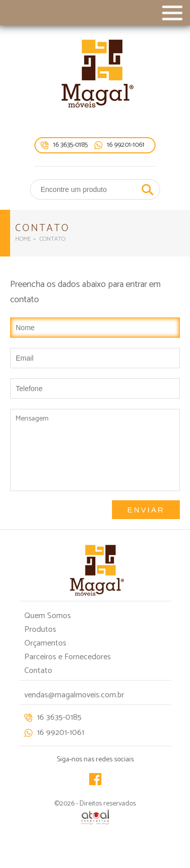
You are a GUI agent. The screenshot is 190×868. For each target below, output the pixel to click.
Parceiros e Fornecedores (68, 657)
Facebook (95, 779)
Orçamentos (45, 643)
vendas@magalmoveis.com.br (74, 695)
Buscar (147, 189)
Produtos (40, 630)
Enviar (146, 510)
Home (23, 239)
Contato (38, 671)
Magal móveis (95, 74)
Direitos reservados (108, 804)
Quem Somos (48, 616)
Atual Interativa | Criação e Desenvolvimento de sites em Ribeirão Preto (95, 817)
